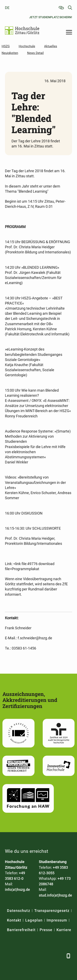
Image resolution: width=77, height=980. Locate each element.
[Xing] (29, 956)
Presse (46, 930)
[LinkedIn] (19, 956)
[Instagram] (50, 956)
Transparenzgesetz (52, 911)
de (7, 8)
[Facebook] (9, 956)
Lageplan (34, 920)
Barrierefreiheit (21, 930)
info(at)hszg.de (17, 890)
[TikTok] (60, 956)
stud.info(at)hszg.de (55, 895)
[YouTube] (39, 956)
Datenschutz (19, 911)
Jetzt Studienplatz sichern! (51, 17)
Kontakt (14, 920)
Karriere (64, 930)
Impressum (57, 920)
